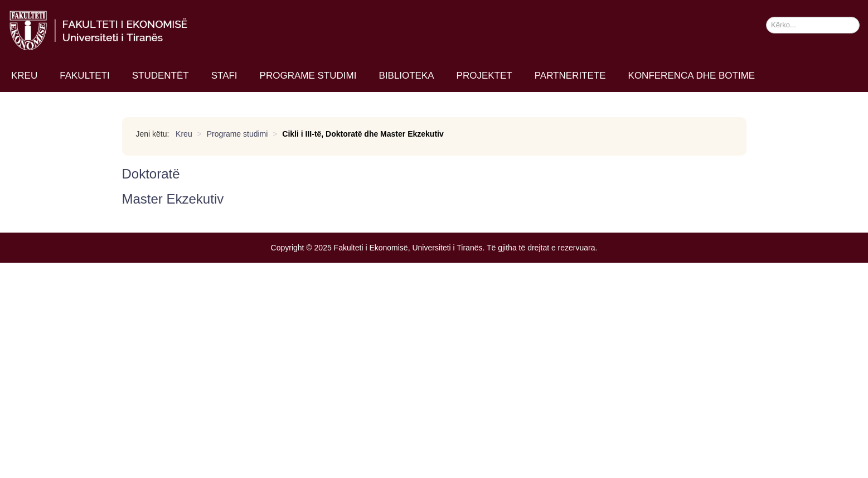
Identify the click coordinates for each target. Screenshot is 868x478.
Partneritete (570, 76)
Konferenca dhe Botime (692, 76)
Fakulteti (84, 76)
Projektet (484, 76)
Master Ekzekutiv (173, 199)
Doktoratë (151, 174)
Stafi (224, 76)
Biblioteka (406, 76)
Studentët (161, 76)
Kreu (24, 76)
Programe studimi (308, 76)
